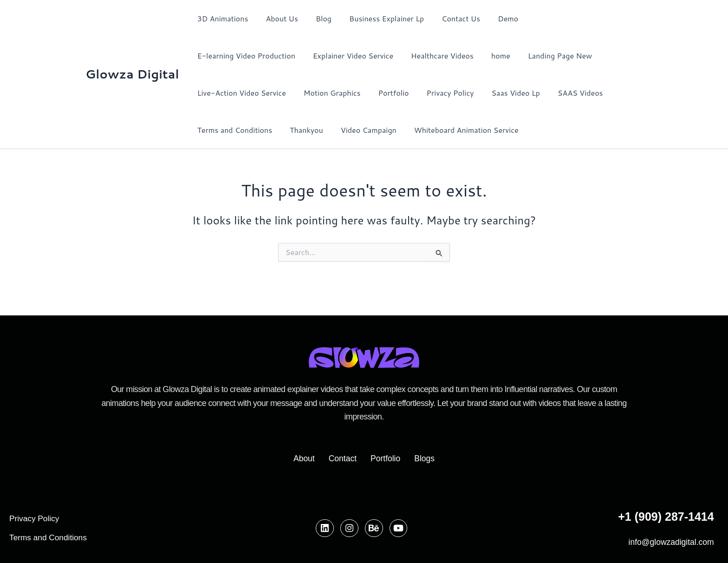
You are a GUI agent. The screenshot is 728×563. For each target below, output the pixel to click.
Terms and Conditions (536, 93)
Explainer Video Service (236, 56)
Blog (317, 18)
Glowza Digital (132, 74)
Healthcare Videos (322, 56)
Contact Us (448, 18)
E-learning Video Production (567, 18)
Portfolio (283, 93)
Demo (493, 18)
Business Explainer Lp (377, 18)
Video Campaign (224, 130)
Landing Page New (435, 56)
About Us (277, 18)
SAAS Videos (461, 93)
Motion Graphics (224, 93)
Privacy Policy (337, 93)
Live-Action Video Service (526, 56)
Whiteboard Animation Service (319, 130)
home (378, 56)
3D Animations (221, 18)
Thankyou (605, 93)
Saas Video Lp (399, 93)
